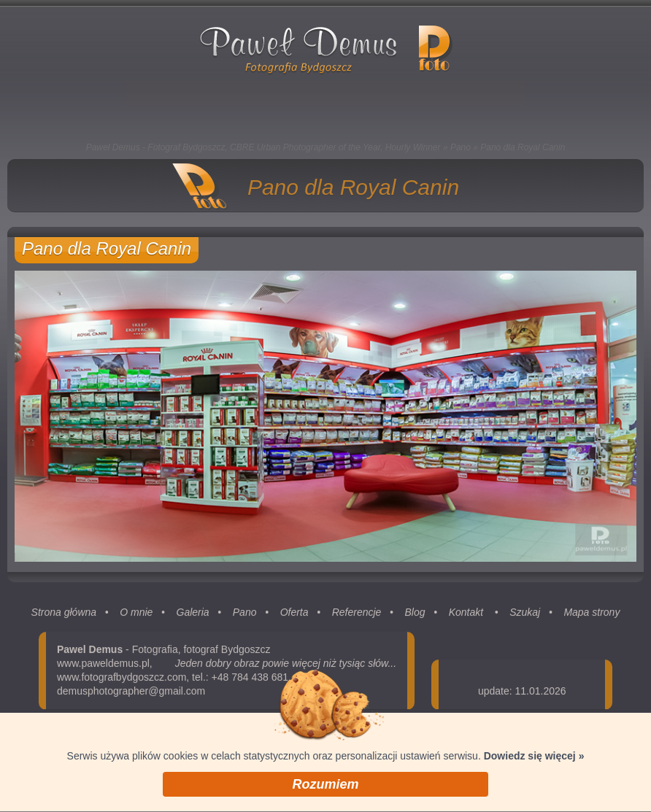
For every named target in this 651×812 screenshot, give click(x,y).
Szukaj (525, 616)
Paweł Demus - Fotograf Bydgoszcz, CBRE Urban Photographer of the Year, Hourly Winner (263, 147)
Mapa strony (592, 616)
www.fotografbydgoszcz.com (122, 681)
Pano (461, 147)
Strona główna (64, 616)
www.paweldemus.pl (103, 667)
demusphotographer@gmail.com (131, 695)
